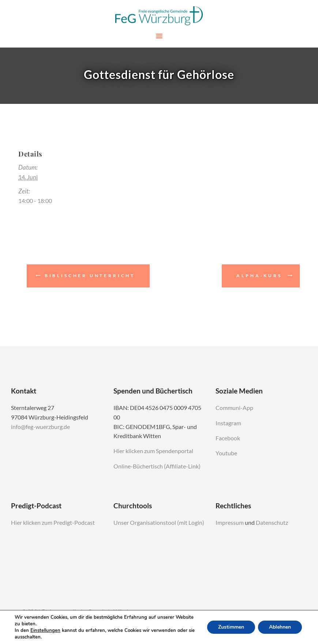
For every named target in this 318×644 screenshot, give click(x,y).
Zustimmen (231, 627)
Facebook (228, 438)
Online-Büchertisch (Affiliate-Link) (157, 466)
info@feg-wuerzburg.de (40, 427)
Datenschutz (272, 523)
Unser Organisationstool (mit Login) (159, 523)
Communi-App (234, 408)
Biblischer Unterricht (90, 276)
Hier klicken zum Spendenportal (153, 451)
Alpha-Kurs (259, 276)
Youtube (226, 453)
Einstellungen (45, 630)
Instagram (229, 423)
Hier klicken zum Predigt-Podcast (53, 523)
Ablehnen (280, 627)
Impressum (230, 523)
